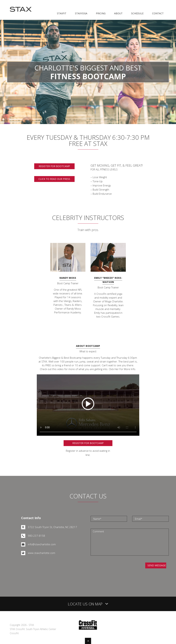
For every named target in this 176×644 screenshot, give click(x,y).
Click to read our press (54, 179)
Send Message (157, 565)
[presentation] (119, 569)
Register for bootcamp (54, 166)
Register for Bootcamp (88, 443)
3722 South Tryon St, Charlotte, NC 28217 (49, 527)
